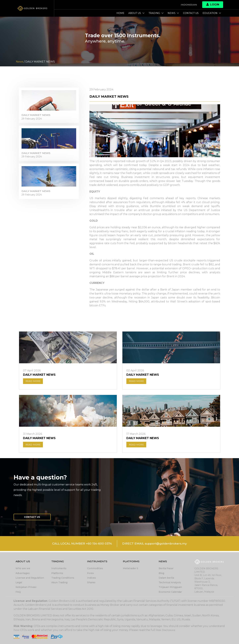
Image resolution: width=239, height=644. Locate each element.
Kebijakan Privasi (26, 587)
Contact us (191, 13)
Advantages (23, 573)
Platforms (57, 573)
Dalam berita (166, 578)
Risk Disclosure (166, 630)
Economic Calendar (170, 592)
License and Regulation (30, 578)
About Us (136, 13)
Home (120, 13)
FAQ (18, 592)
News (173, 13)
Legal (19, 583)
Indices (92, 578)
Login (213, 5)
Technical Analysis (170, 583)
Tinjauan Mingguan (170, 587)
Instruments (59, 569)
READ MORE (33, 382)
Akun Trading (59, 583)
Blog (161, 573)
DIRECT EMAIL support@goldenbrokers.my (156, 545)
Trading (156, 13)
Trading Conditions (63, 578)
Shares (91, 583)
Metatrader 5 (131, 569)
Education (212, 13)
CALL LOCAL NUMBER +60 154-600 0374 (80, 545)
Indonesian (189, 5)
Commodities (95, 569)
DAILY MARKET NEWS (37, 116)
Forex (91, 573)
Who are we (23, 569)
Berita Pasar (166, 569)
